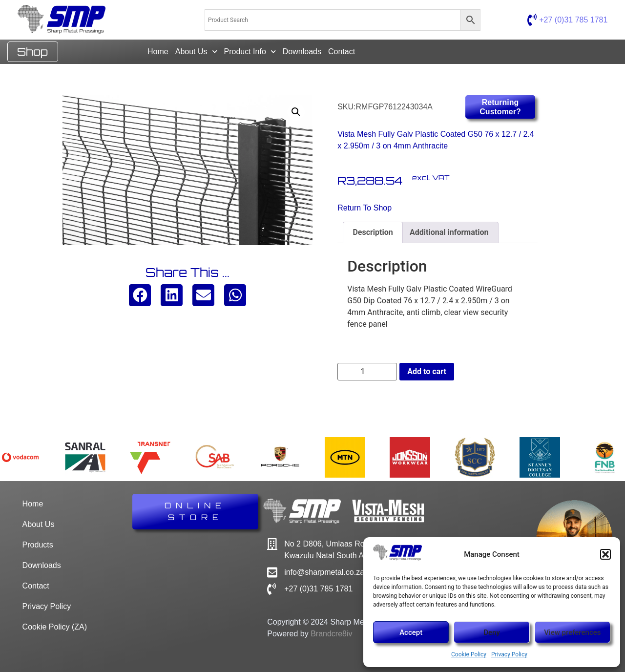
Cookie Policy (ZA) (55, 627)
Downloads (302, 52)
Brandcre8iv (331, 634)
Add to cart (427, 371)
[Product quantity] (367, 372)
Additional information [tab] (449, 232)
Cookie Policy (469, 654)
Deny (492, 632)
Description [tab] (373, 232)
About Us (196, 52)
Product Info (250, 52)
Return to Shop (365, 208)
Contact (342, 52)
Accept (411, 632)
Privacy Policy (509, 654)
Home (158, 52)
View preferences (572, 632)
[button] (605, 554)
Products (38, 545)
